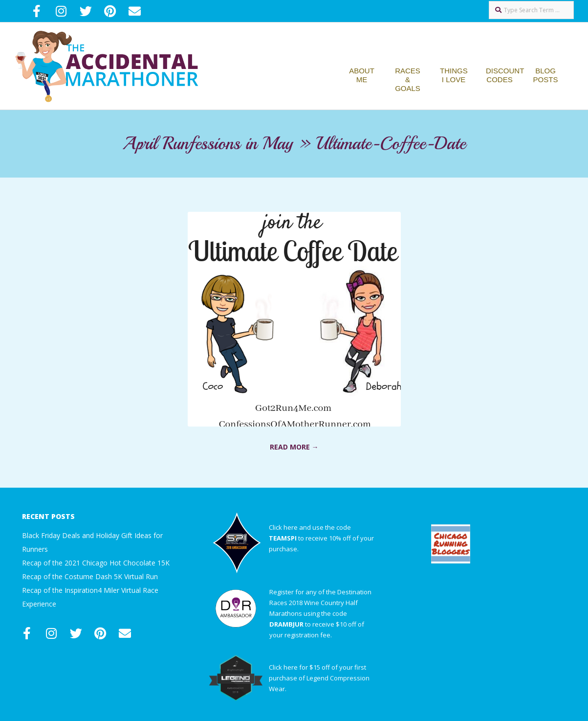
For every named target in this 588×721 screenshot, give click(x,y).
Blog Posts (546, 75)
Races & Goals (408, 79)
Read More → (294, 447)
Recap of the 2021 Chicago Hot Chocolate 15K (96, 563)
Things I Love (454, 75)
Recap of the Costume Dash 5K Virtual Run (90, 576)
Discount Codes (505, 75)
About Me (362, 75)
